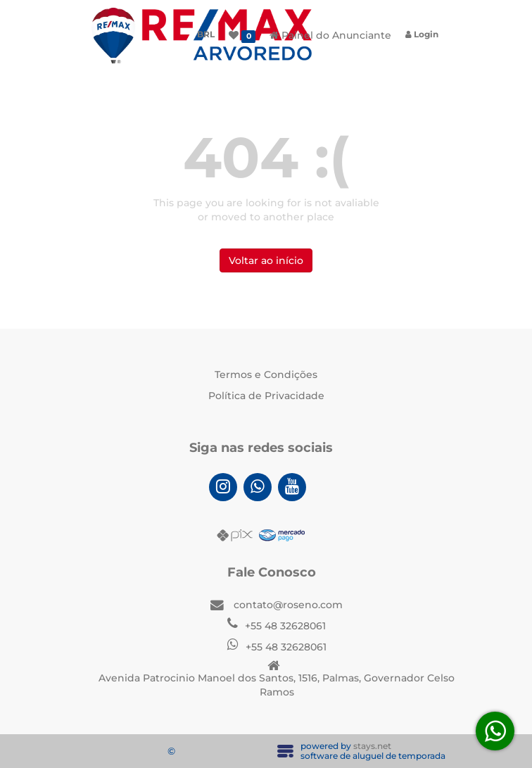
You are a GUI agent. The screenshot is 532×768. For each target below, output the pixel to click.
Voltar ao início (266, 260)
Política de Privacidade (266, 396)
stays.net (372, 746)
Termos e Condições (266, 374)
